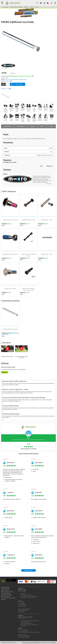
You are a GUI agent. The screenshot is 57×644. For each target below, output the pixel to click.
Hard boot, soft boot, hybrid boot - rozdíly (15, 390)
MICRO (7, 78)
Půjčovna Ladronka (5, 589)
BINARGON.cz (37, 642)
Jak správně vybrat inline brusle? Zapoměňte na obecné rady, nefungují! (23, 398)
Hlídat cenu (5, 89)
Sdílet (10, 89)
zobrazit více (49, 184)
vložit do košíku (17, 84)
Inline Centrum (13, 3)
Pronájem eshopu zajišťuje (28, 642)
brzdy (20, 139)
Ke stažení (3, 599)
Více (3, 387)
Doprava (7, 81)
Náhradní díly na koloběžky (16, 7)
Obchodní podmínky (6, 593)
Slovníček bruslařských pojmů (11, 414)
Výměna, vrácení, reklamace (7, 592)
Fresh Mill (54, 642)
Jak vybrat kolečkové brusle (10, 406)
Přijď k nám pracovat (6, 596)
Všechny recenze (29, 570)
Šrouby (26, 7)
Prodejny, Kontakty (5, 587)
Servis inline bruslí (5, 590)
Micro (24, 139)
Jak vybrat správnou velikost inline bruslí (14, 381)
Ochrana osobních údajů (7, 595)
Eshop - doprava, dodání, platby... (9, 598)
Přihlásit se (5, 372)
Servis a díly (6, 7)
